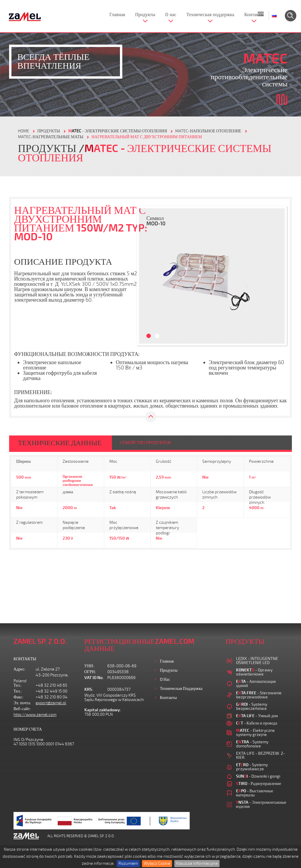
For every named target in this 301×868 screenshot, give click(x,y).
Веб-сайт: (22, 709)
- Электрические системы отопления (118, 131)
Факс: (19, 697)
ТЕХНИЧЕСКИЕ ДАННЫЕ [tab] (60, 443)
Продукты (145, 15)
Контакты (254, 15)
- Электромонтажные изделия (261, 804)
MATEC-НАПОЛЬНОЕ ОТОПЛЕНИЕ (208, 131)
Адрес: (20, 669)
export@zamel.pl (51, 703)
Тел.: (18, 685)
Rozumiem (128, 863)
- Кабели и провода (257, 723)
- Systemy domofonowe (252, 744)
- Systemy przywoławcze (252, 767)
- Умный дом (257, 716)
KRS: (89, 689)
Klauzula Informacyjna (197, 863)
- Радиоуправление (259, 784)
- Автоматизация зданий (256, 684)
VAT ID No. (94, 678)
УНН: (89, 666)
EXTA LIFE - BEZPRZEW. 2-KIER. (260, 755)
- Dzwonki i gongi (258, 776)
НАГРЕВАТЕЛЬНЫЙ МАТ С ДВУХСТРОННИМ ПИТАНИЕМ (147, 137)
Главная (117, 15)
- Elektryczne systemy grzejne (255, 733)
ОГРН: (90, 672)
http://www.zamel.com (35, 715)
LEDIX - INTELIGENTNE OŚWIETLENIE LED (257, 661)
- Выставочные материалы (255, 793)
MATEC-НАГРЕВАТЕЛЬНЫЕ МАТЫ (51, 137)
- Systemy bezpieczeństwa (252, 706)
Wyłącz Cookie (157, 863)
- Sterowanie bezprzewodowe (259, 695)
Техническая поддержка (210, 15)
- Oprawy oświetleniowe (254, 672)
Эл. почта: (22, 703)
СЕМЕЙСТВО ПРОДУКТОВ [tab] (146, 443)
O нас (171, 15)
